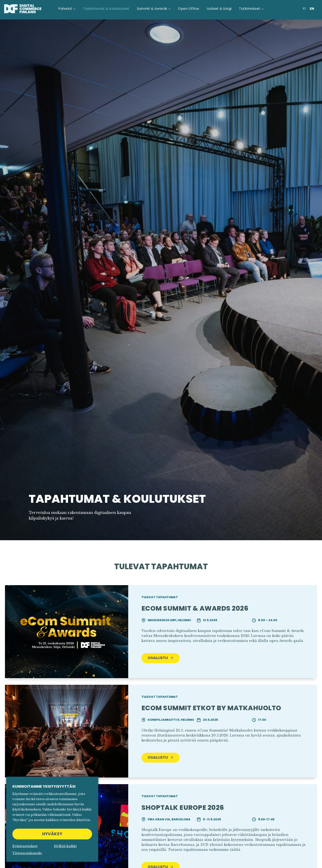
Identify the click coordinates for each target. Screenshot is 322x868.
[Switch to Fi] (304, 9)
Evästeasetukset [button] (25, 846)
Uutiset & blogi (219, 9)
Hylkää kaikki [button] (65, 846)
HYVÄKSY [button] (52, 834)
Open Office (189, 9)
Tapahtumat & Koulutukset (106, 9)
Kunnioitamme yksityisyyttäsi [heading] (44, 786)
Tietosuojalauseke (27, 853)
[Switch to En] (312, 9)
